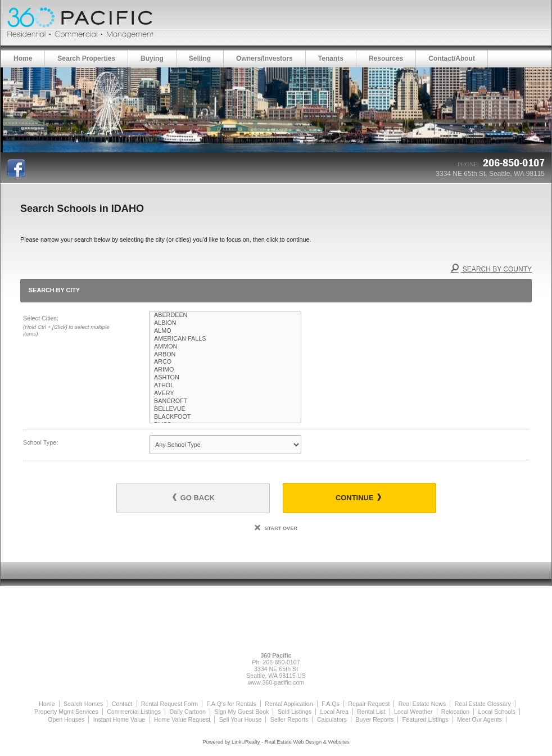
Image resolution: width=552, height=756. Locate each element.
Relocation (455, 712)
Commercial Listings (134, 712)
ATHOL (225, 386)
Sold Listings (295, 712)
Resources (386, 58)
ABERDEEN (225, 315)
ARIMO (225, 370)
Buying (152, 58)
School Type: (40, 442)
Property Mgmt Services (66, 712)
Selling (200, 58)
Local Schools (497, 712)
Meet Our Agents (479, 719)
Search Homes (83, 704)
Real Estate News (422, 704)
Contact (122, 704)
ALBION (225, 323)
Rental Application (289, 704)
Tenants (331, 58)
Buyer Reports (374, 719)
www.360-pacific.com (276, 682)
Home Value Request (182, 719)
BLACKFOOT (225, 417)
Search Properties (86, 58)
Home (23, 58)
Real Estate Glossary (483, 704)
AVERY (225, 393)
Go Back (194, 498)
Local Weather (413, 712)
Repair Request (369, 704)
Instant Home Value (119, 719)
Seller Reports (289, 719)
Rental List (371, 712)
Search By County (491, 269)
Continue (358, 498)
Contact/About (452, 58)
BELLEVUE (225, 409)
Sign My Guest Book (241, 712)
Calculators (332, 719)
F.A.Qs (331, 704)
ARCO (225, 362)
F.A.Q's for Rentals (231, 704)
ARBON (225, 355)
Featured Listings (426, 719)
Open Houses (66, 719)
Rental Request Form (169, 704)
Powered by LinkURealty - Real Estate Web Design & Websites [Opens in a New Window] (276, 742)
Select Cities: (74, 327)
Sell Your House (241, 719)
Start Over (276, 528)
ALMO (225, 331)
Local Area (334, 712)
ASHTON (225, 378)
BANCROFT (225, 401)
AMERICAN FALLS (225, 339)
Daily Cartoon (187, 712)
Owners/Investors (264, 58)
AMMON (225, 347)
